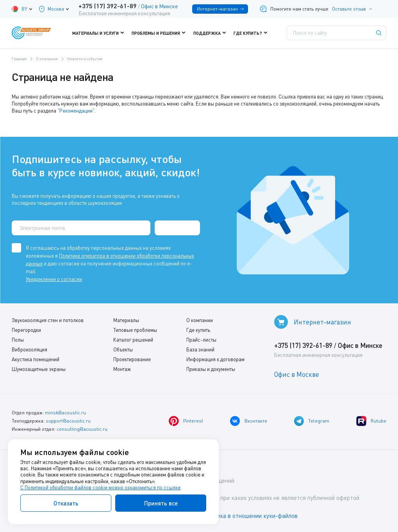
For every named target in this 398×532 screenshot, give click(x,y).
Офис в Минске (159, 6)
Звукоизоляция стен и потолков (48, 320)
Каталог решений (133, 340)
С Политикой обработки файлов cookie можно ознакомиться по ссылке (100, 487)
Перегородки (26, 330)
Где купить (198, 330)
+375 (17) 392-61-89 (108, 6)
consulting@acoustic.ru (82, 429)
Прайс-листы (201, 340)
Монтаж (122, 369)
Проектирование (132, 359)
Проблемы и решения (161, 33)
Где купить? (252, 33)
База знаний (200, 349)
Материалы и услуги (100, 33)
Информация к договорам (215, 359)
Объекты (123, 349)
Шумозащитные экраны (39, 369)
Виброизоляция (29, 349)
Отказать (66, 503)
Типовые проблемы (135, 330)
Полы (18, 340)
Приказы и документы (211, 369)
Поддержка (211, 33)
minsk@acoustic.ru (65, 413)
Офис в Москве (297, 374)
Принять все (161, 503)
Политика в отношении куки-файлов (250, 516)
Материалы (126, 320)
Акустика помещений (36, 359)
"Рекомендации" (76, 111)
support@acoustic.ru (68, 421)
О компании (200, 320)
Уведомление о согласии (54, 279)
